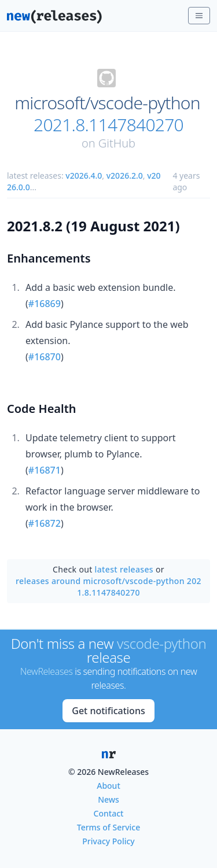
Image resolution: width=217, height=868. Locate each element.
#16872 (45, 523)
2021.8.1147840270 (108, 125)
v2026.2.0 (125, 176)
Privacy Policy (108, 841)
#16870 (45, 357)
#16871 (45, 470)
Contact (109, 813)
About (108, 786)
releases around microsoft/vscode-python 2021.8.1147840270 (108, 587)
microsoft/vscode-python (107, 103)
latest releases (124, 569)
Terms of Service (108, 827)
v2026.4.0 (84, 176)
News (108, 799)
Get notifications (108, 711)
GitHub (117, 143)
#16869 (45, 304)
